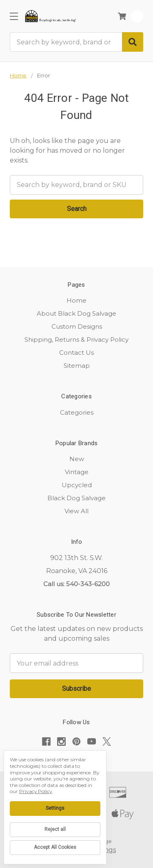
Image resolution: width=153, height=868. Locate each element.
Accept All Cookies (55, 847)
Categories (77, 412)
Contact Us (76, 353)
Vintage (77, 472)
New (77, 459)
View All (76, 511)
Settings (55, 808)
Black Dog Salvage (76, 498)
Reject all (55, 829)
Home (76, 300)
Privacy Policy (36, 791)
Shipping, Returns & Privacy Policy (76, 340)
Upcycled (77, 485)
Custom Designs (77, 326)
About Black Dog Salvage (76, 313)
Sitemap (77, 366)
